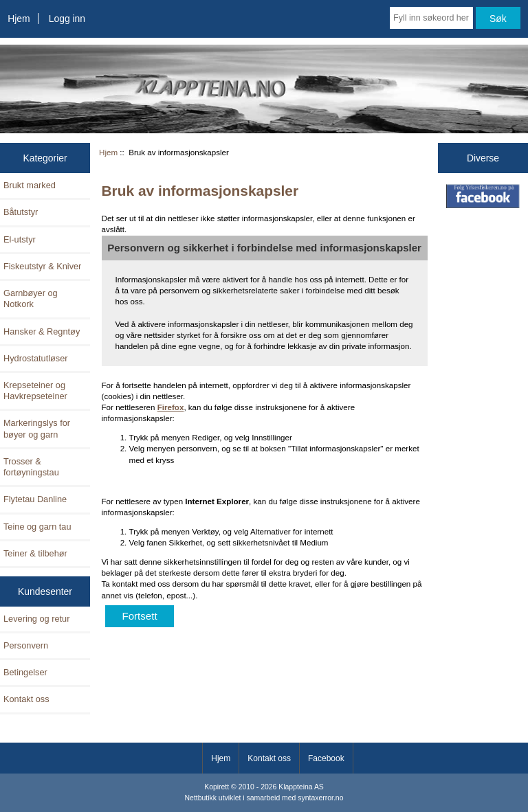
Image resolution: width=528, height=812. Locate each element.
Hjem (19, 19)
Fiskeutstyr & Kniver (42, 266)
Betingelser (25, 672)
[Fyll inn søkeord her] (431, 18)
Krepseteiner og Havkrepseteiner (35, 391)
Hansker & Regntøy (42, 331)
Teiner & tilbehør (35, 553)
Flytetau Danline (35, 499)
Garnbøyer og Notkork (31, 298)
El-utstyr (20, 239)
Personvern (26, 645)
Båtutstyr (21, 212)
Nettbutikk (201, 798)
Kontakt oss (26, 699)
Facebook (326, 758)
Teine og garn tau (37, 527)
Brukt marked (30, 185)
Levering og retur (36, 619)
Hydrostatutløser (36, 358)
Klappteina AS (301, 787)
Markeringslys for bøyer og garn (37, 428)
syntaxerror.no (320, 798)
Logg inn (67, 19)
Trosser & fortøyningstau (31, 467)
